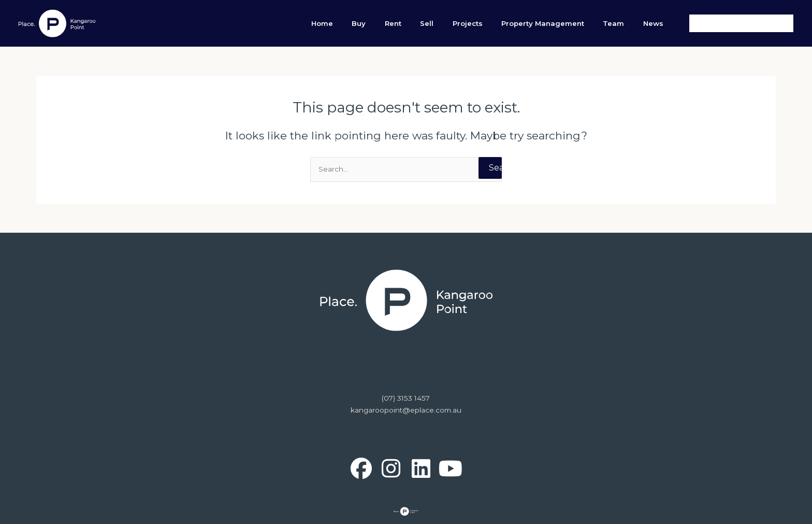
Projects (500, 23)
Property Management (566, 23)
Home (392, 23)
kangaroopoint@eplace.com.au (406, 410)
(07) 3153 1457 (406, 399)
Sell (468, 23)
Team (627, 23)
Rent (444, 23)
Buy (419, 23)
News (658, 23)
